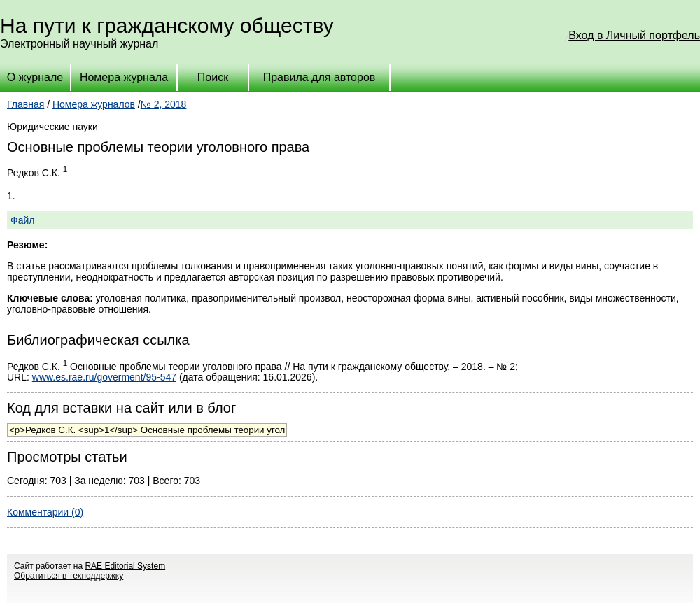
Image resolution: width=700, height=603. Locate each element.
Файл (22, 220)
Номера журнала (124, 77)
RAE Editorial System (125, 566)
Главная (26, 104)
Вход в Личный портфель (634, 35)
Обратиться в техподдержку (69, 576)
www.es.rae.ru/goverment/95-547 (104, 377)
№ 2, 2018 (164, 104)
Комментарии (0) (45, 512)
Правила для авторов (320, 77)
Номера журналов (94, 104)
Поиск (213, 77)
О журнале (35, 77)
